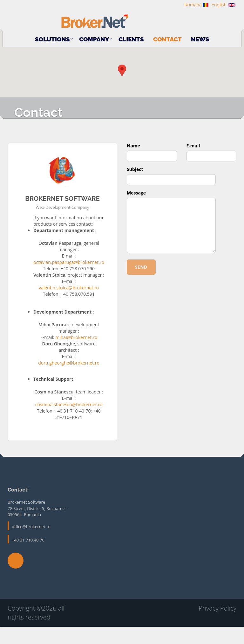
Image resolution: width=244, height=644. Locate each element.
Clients (131, 37)
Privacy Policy (217, 626)
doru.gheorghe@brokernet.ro (69, 381)
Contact (167, 37)
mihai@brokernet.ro (76, 355)
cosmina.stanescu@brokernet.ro (69, 423)
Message (136, 211)
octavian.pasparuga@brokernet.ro (69, 280)
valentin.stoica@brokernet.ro (69, 306)
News (200, 37)
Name (133, 164)
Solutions (52, 37)
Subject (135, 187)
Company (94, 37)
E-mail (193, 164)
